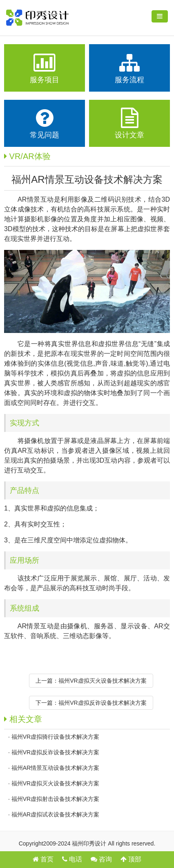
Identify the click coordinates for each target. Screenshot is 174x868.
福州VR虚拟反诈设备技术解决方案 (102, 703)
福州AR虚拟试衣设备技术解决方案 (55, 814)
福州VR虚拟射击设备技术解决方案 (55, 799)
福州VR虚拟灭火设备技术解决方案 (102, 681)
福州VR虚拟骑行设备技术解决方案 (55, 737)
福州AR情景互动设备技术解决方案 (55, 768)
